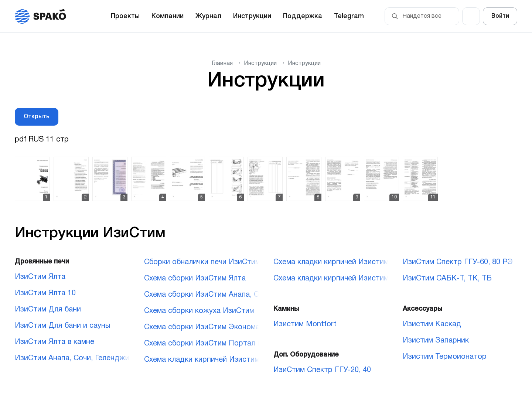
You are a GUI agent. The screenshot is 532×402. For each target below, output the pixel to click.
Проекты (125, 16)
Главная (222, 64)
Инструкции (252, 16)
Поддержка (303, 16)
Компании (168, 16)
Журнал (208, 16)
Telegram (349, 16)
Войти (500, 16)
